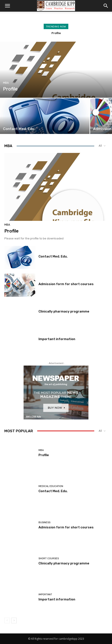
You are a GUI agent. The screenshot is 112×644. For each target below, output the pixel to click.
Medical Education (51, 486)
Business (44, 522)
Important (45, 595)
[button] (7, 6)
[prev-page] (7, 620)
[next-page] (14, 620)
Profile (56, 33)
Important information (57, 339)
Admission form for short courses (66, 284)
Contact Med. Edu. (53, 256)
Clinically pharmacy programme (64, 311)
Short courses (49, 558)
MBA (6, 83)
